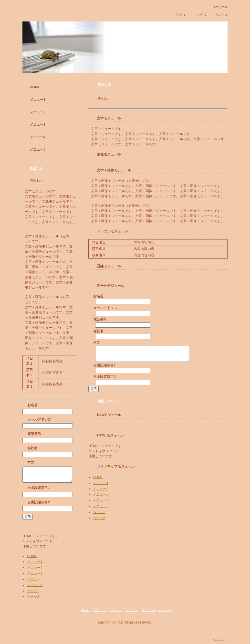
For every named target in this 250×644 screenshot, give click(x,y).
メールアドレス (105, 308)
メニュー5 (101, 509)
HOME (98, 480)
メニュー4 (101, 503)
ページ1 (99, 515)
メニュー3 (101, 497)
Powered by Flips (220, 643)
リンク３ (222, 15)
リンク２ (201, 15)
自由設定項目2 (104, 380)
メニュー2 (101, 492)
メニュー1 (101, 486)
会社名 (98, 331)
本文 (97, 343)
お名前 (98, 296)
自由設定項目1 (104, 368)
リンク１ (180, 15)
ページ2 (99, 521)
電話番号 (100, 319)
